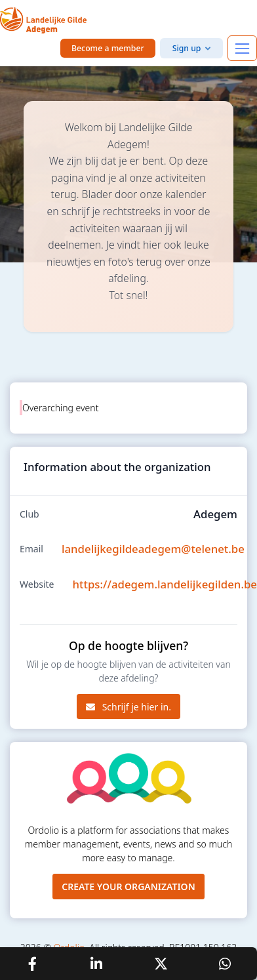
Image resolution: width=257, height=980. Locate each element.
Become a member (108, 48)
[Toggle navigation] (242, 48)
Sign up (187, 48)
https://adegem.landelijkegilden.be (165, 584)
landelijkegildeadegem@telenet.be (153, 549)
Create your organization (128, 887)
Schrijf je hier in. (128, 707)
